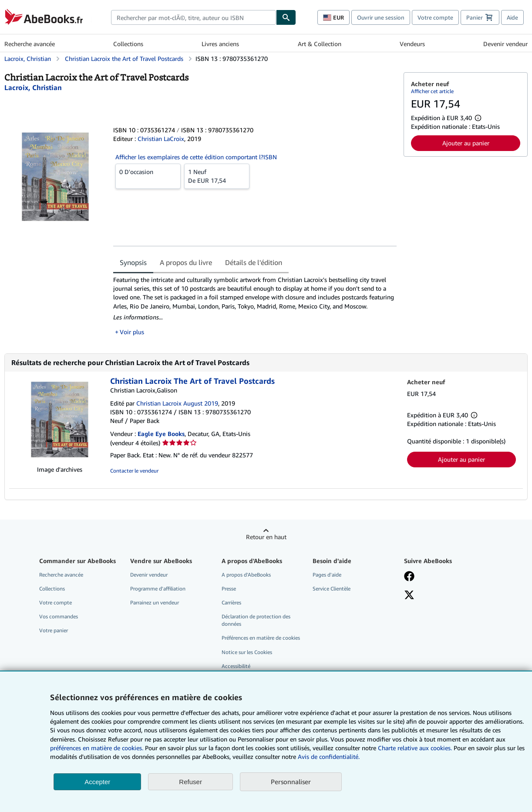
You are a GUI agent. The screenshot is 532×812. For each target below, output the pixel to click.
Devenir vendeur (505, 44)
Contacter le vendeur (134, 471)
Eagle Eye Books (161, 434)
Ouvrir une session (381, 17)
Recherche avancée (30, 44)
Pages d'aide (327, 575)
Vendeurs (412, 44)
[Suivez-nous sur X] (409, 596)
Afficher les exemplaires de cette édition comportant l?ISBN (196, 157)
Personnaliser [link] (291, 782)
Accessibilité (236, 666)
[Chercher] (286, 17)
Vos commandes (59, 616)
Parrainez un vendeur (155, 602)
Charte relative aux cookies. (416, 748)
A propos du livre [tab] (186, 262)
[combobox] (194, 17)
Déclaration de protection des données (256, 620)
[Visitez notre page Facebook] (409, 577)
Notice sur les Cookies (247, 652)
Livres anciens (220, 44)
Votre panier (54, 630)
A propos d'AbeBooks (246, 575)
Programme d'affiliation (158, 589)
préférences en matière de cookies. (97, 748)
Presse (229, 589)
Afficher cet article (432, 91)
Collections (128, 44)
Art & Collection (320, 44)
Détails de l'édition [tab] (254, 262)
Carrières (231, 602)
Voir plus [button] (132, 332)
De (217, 176)
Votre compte (435, 17)
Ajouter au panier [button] (466, 143)
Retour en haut (266, 537)
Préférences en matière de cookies (261, 638)
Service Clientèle (332, 589)
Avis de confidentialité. (329, 757)
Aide (512, 17)
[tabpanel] (255, 306)
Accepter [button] (97, 782)
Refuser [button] (190, 782)
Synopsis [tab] (133, 262)
